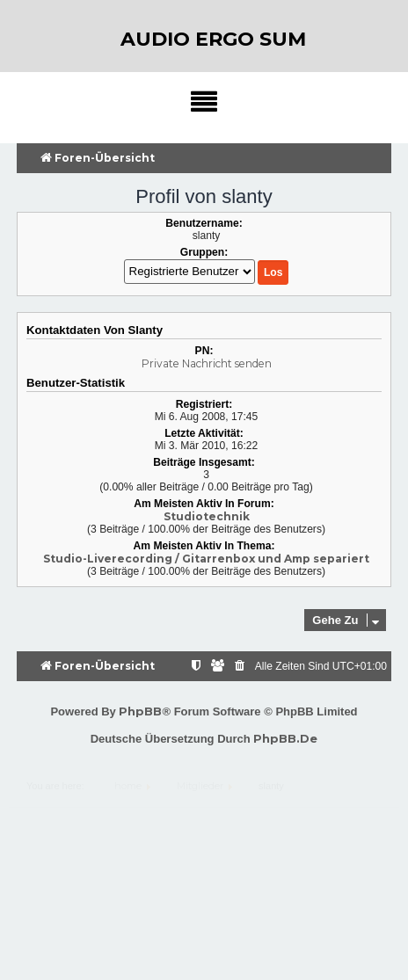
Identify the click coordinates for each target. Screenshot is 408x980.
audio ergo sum (213, 39)
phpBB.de (285, 738)
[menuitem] (241, 667)
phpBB (140, 711)
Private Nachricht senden (207, 363)
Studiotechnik (207, 516)
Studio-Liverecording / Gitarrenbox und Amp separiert (206, 559)
